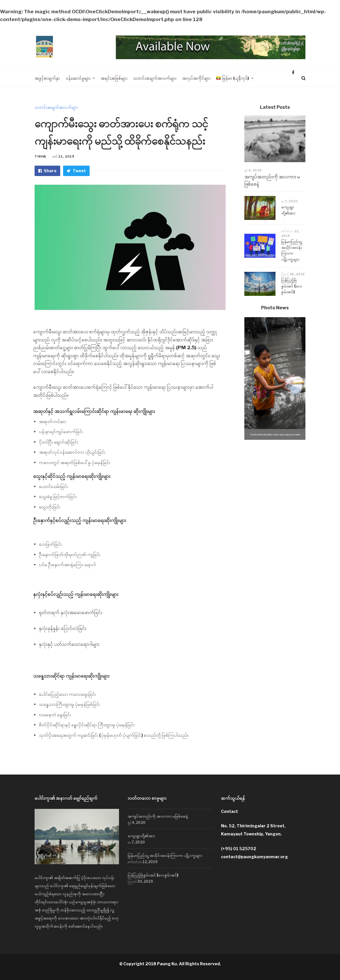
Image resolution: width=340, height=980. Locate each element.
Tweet (76, 171)
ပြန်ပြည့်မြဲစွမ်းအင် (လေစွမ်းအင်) (292, 286)
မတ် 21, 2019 (63, 156)
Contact (229, 811)
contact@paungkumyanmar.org (254, 857)
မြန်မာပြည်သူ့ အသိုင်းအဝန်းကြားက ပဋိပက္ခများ (165, 855)
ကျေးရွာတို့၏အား (141, 836)
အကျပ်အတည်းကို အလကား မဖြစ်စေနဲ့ (158, 816)
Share (47, 171)
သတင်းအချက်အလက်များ (56, 107)
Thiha (40, 156)
